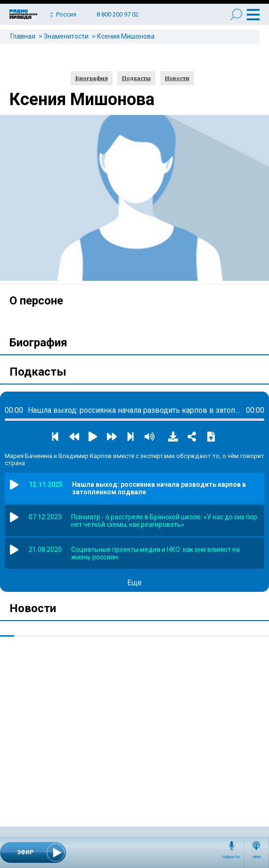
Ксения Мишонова (126, 36)
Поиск (236, 14)
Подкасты (231, 857)
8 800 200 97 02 (118, 14)
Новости (177, 78)
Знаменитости (66, 36)
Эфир (257, 857)
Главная (23, 36)
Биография (92, 78)
